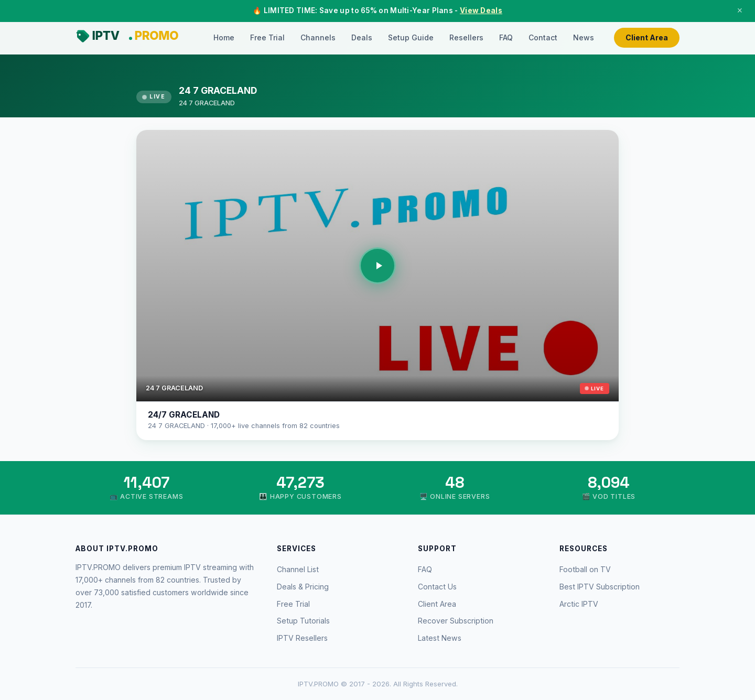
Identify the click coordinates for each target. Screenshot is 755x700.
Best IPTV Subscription (600, 587)
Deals (362, 37)
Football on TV (585, 569)
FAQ (506, 37)
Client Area (647, 37)
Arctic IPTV (579, 604)
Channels (318, 37)
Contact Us (437, 587)
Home (224, 37)
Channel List (298, 569)
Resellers (466, 37)
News (584, 37)
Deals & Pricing (303, 587)
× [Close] (740, 10)
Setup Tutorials (303, 621)
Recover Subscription (456, 621)
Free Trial (267, 37)
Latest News (440, 638)
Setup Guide (411, 37)
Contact (543, 37)
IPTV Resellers (302, 638)
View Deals (481, 10)
